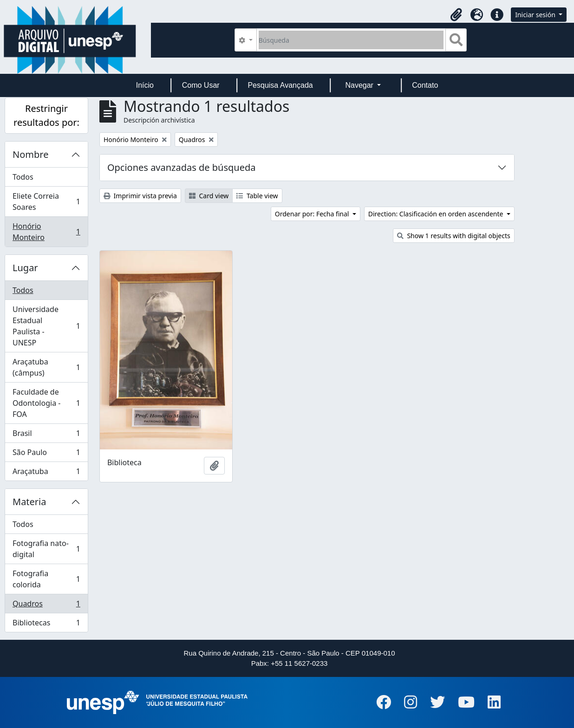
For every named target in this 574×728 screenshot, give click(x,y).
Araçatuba (46, 473)
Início (145, 85)
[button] (456, 15)
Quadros (46, 606)
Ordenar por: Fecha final (313, 214)
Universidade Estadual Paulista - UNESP (46, 326)
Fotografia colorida (46, 579)
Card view (209, 196)
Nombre (30, 154)
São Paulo (46, 454)
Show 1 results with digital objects (454, 236)
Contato (425, 85)
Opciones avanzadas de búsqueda (182, 167)
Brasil (46, 435)
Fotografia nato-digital (46, 549)
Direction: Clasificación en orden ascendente (437, 214)
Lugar (25, 268)
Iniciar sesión (536, 15)
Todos (23, 177)
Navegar (360, 85)
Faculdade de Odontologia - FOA (46, 403)
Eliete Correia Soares (46, 201)
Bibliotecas (46, 624)
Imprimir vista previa (140, 196)
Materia (29, 502)
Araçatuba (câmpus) (46, 367)
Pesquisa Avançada (280, 85)
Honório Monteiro (46, 232)
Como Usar (201, 85)
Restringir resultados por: (46, 115)
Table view (257, 196)
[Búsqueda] (351, 40)
